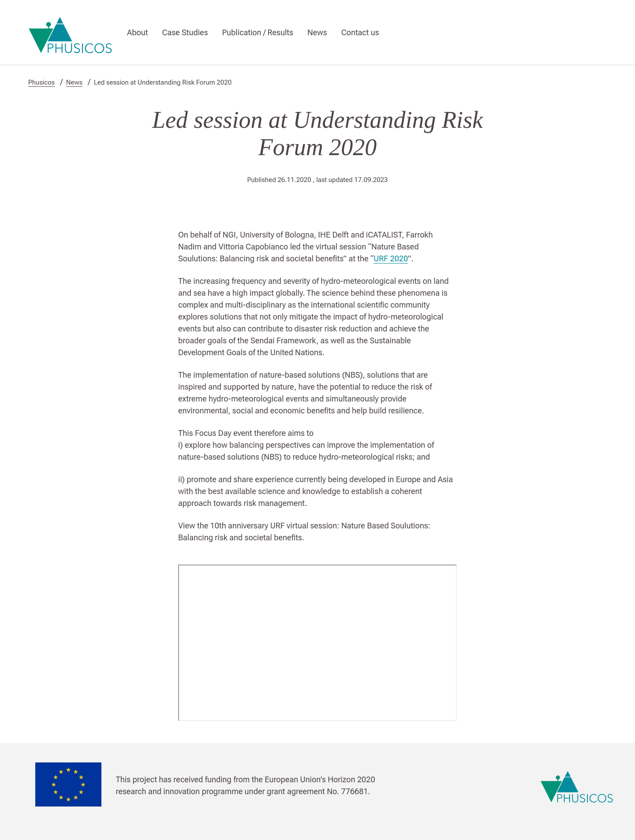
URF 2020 (391, 258)
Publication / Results (258, 32)
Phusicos (41, 82)
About (137, 32)
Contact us (360, 32)
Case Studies (185, 32)
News (317, 32)
